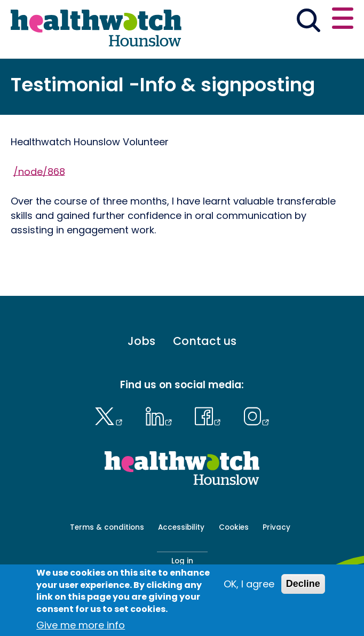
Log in (182, 561)
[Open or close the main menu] (343, 20)
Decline (303, 590)
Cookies (234, 527)
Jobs (141, 341)
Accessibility (181, 527)
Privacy (276, 527)
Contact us (205, 341)
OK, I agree (249, 590)
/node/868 (39, 171)
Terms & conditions (107, 527)
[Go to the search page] (308, 22)
